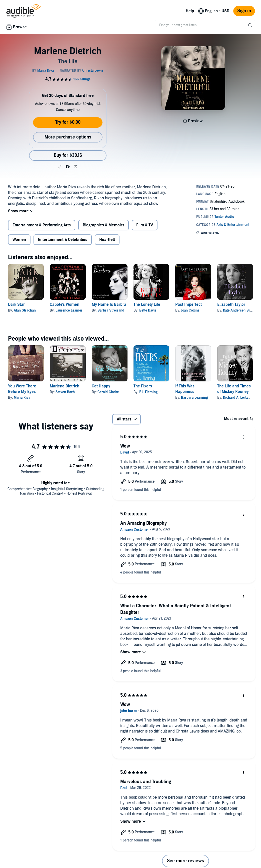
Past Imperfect (188, 305)
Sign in (244, 11)
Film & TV (145, 225)
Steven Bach (65, 392)
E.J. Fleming (148, 392)
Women (19, 240)
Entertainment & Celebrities (63, 240)
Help (190, 11)
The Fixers (143, 386)
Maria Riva (22, 398)
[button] (60, 167)
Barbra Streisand (111, 310)
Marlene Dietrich (64, 386)
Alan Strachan (25, 310)
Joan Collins (190, 310)
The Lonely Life (147, 305)
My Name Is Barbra (109, 305)
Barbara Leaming (194, 398)
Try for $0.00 (68, 122)
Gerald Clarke (108, 392)
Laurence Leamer (69, 310)
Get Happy (101, 386)
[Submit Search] (250, 25)
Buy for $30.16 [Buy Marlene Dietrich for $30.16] (68, 155)
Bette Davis (148, 310)
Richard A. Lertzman (239, 398)
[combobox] (205, 25)
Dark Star (16, 305)
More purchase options (68, 137)
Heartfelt (107, 240)
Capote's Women (64, 305)
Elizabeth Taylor (231, 305)
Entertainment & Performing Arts (42, 225)
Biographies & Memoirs (103, 225)
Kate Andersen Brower (240, 310)
